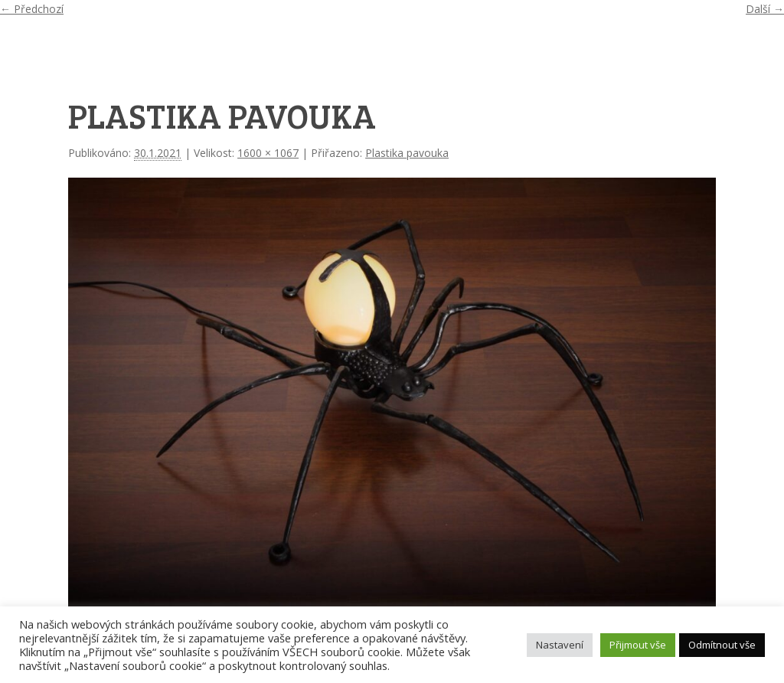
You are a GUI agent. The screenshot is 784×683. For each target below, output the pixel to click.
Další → (765, 9)
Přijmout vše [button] (638, 645)
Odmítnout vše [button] (722, 645)
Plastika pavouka (407, 153)
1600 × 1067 (268, 153)
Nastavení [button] (560, 645)
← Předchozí (32, 9)
